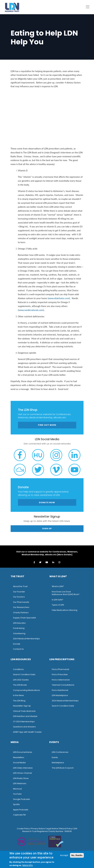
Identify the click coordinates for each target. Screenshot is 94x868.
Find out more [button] (47, 425)
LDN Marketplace (60, 695)
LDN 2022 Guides (21, 680)
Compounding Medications (26, 690)
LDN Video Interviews (23, 768)
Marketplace (58, 763)
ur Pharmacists (22, 602)
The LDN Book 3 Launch (63, 768)
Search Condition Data (24, 674)
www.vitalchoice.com (59, 298)
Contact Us (18, 649)
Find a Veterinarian (61, 680)
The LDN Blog (19, 701)
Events (55, 757)
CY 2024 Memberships (24, 722)
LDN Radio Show (21, 778)
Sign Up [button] (47, 529)
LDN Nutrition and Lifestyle (25, 716)
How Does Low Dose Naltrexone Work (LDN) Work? (66, 593)
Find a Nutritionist (60, 690)
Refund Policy (66, 829)
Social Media (19, 763)
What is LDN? (58, 586)
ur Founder (20, 592)
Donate (17, 644)
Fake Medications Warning (65, 610)
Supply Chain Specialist (24, 618)
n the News (19, 695)
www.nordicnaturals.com (31, 310)
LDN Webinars (20, 783)
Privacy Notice (38, 829)
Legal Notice (52, 829)
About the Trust (20, 586)
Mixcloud (17, 789)
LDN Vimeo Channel (22, 773)
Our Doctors (19, 597)
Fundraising (19, 628)
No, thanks (77, 855)
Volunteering (19, 633)
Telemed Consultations (63, 685)
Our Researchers (21, 607)
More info (28, 865)
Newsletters (19, 757)
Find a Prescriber (60, 674)
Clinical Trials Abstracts (24, 711)
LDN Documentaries (23, 752)
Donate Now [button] (47, 502)
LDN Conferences (60, 752)
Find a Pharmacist (60, 669)
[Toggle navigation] (88, 7)
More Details (65, 555)
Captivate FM (19, 815)
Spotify (16, 804)
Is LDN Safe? (57, 600)
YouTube (17, 794)
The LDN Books (20, 685)
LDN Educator (19, 623)
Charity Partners (21, 613)
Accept (64, 855)
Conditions (18, 669)
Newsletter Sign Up (22, 706)
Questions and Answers (24, 727)
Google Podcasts (21, 799)
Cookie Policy (23, 829)
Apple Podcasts (21, 810)
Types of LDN (58, 605)
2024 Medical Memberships (26, 639)
